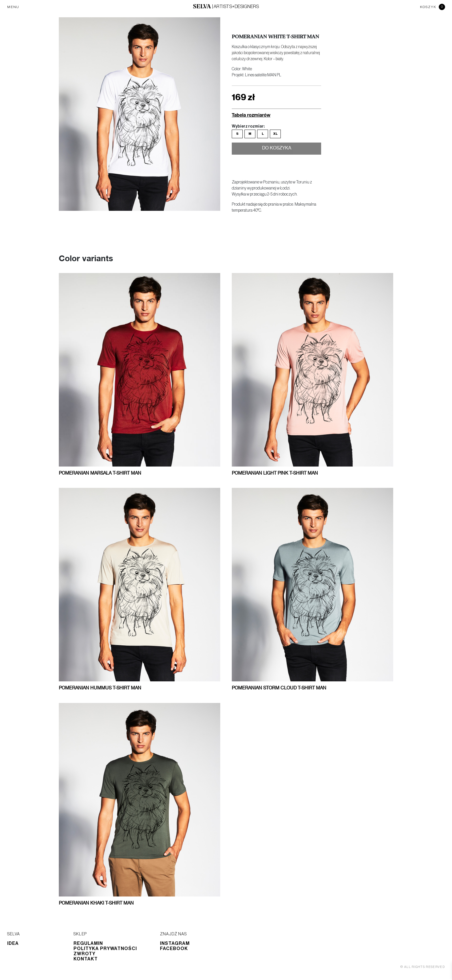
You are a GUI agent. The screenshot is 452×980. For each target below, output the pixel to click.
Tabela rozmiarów (251, 115)
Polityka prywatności (105, 949)
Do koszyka (277, 149)
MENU (13, 7)
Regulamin (88, 943)
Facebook (174, 949)
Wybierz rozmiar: (248, 126)
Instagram (175, 943)
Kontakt (86, 959)
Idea (13, 943)
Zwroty (84, 954)
